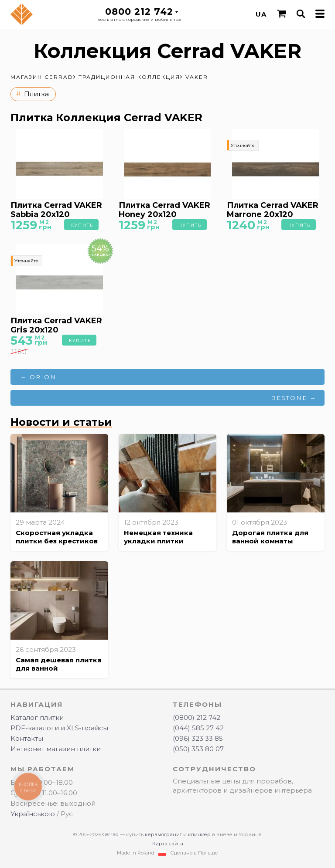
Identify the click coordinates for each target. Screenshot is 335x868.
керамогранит (163, 834)
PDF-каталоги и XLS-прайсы (59, 728)
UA (261, 14)
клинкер (199, 834)
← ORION (39, 377)
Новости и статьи (61, 422)
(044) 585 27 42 (198, 728)
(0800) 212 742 (197, 717)
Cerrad (111, 834)
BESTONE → (294, 398)
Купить (82, 225)
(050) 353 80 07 (198, 749)
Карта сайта (168, 844)
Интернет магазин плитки (56, 749)
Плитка (36, 94)
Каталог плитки (37, 717)
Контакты (27, 738)
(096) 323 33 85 (198, 738)
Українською (33, 814)
